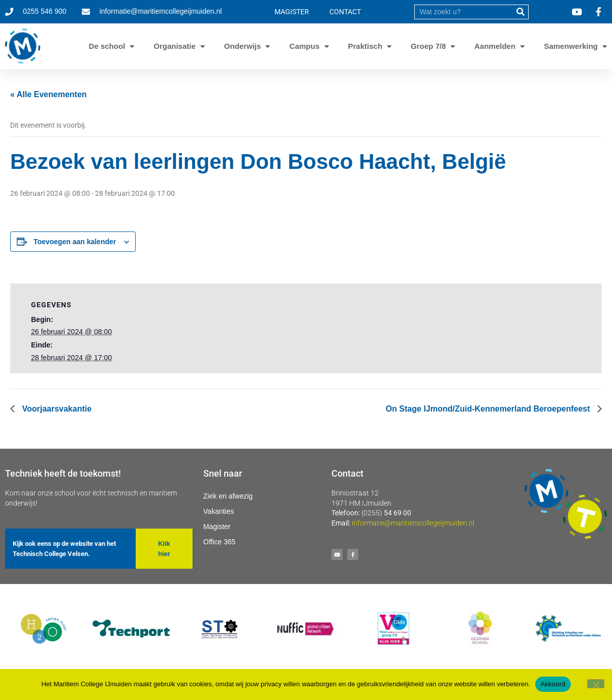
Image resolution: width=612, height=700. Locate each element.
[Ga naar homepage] (23, 46)
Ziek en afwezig (228, 496)
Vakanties (219, 511)
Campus (304, 46)
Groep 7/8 (428, 46)
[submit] (521, 12)
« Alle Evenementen (49, 94)
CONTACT (345, 12)
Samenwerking (571, 46)
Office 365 (220, 542)
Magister (217, 527)
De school (107, 46)
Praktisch (365, 46)
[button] (164, 549)
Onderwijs (243, 46)
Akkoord (553, 684)
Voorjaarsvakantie (56, 409)
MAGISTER (292, 12)
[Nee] (596, 684)
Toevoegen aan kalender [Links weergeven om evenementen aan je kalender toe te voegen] (75, 242)
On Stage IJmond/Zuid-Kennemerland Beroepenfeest (489, 409)
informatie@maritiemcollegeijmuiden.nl (413, 523)
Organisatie (175, 46)
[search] (464, 12)
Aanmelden (495, 46)
